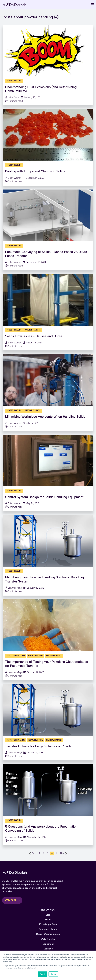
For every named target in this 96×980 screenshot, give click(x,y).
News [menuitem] (48, 920)
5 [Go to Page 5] (56, 853)
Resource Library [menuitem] (48, 929)
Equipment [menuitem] (48, 944)
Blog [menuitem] (48, 915)
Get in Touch (11, 900)
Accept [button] (43, 974)
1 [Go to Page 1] (39, 853)
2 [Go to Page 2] (43, 853)
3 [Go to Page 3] (48, 853)
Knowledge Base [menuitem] (48, 924)
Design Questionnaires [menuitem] (48, 934)
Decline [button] (53, 974)
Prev (32, 853)
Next (64, 853)
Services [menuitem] (48, 949)
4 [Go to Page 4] (52, 853)
